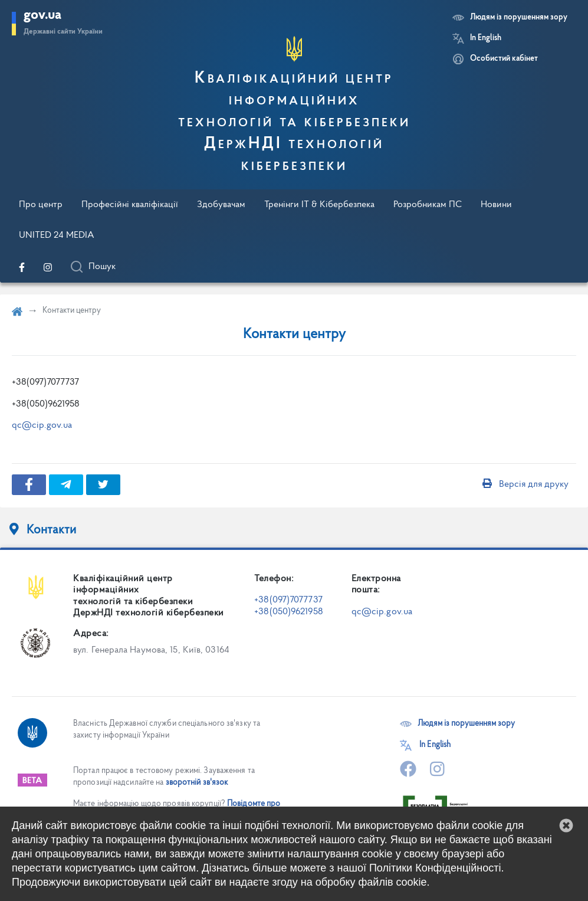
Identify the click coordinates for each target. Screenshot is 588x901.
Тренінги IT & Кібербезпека (319, 205)
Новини (496, 205)
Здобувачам (221, 205)
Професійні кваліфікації (130, 205)
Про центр (41, 205)
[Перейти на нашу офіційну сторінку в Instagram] (48, 267)
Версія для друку (525, 484)
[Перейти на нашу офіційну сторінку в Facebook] (22, 267)
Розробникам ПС (428, 205)
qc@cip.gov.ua (42, 425)
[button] (566, 825)
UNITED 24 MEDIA (57, 235)
